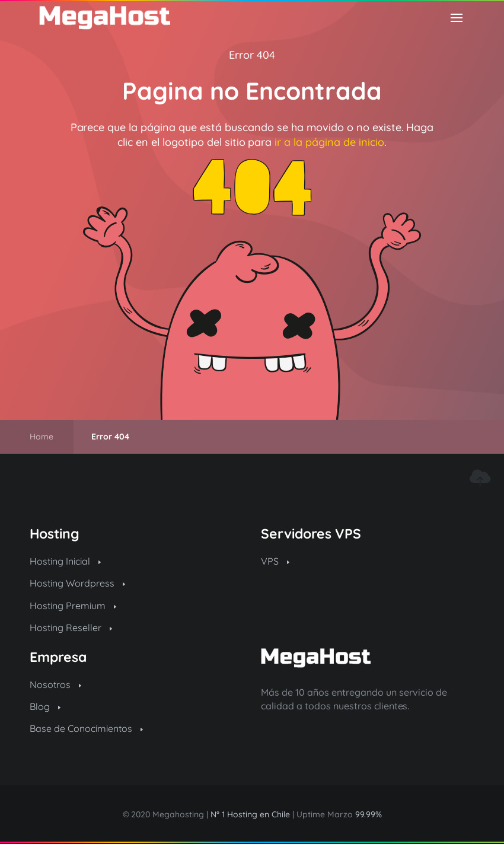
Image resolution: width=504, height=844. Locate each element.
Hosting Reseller (71, 628)
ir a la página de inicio (329, 142)
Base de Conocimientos (86, 728)
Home (42, 437)
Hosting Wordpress (77, 583)
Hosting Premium (73, 606)
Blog (45, 706)
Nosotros (55, 684)
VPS (275, 561)
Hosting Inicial (65, 561)
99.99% (369, 814)
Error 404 (252, 55)
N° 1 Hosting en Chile (250, 814)
